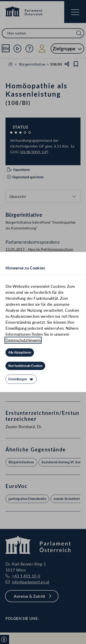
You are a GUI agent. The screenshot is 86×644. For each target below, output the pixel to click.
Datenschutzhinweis (23, 340)
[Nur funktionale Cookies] (25, 366)
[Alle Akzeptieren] (20, 352)
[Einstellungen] (21, 379)
